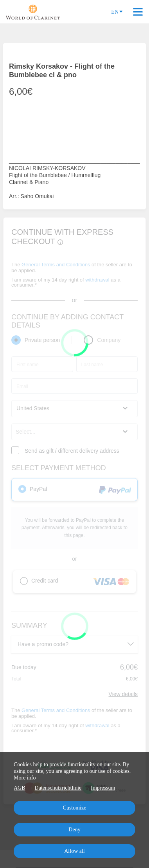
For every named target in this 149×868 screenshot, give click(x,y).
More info (25, 778)
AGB (20, 788)
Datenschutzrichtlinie (58, 788)
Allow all (74, 851)
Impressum (103, 788)
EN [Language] (117, 11)
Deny (74, 830)
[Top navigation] (138, 12)
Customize (75, 808)
